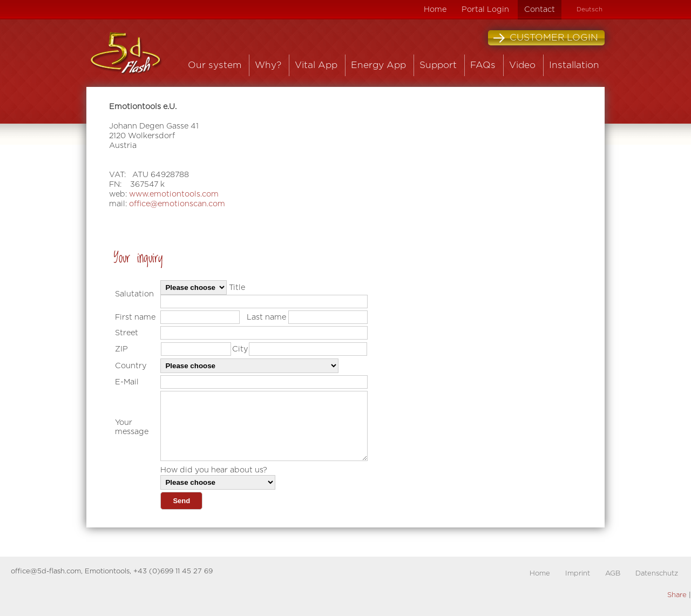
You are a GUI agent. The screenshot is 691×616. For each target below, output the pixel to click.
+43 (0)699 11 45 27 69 (173, 571)
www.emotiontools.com (174, 194)
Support (438, 65)
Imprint (578, 574)
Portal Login (485, 9)
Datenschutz (657, 574)
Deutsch (590, 9)
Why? (268, 65)
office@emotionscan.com (177, 204)
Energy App (378, 65)
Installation (574, 65)
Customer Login (546, 38)
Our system (215, 65)
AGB (613, 574)
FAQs (483, 65)
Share (677, 595)
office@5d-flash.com (46, 571)
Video (522, 65)
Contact (540, 9)
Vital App (316, 65)
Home (435, 9)
